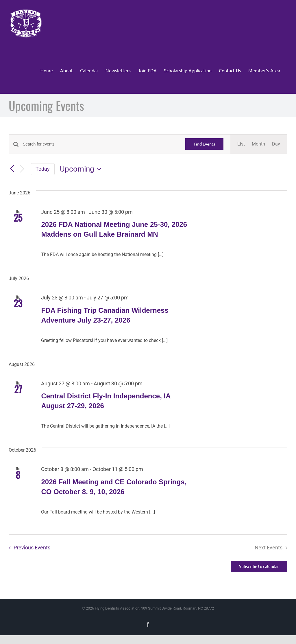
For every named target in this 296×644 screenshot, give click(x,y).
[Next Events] (22, 169)
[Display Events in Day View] (276, 144)
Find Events (204, 144)
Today (43, 169)
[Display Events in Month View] (258, 144)
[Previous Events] (12, 169)
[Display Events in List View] (241, 144)
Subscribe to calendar (259, 566)
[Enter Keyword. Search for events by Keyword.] (101, 144)
